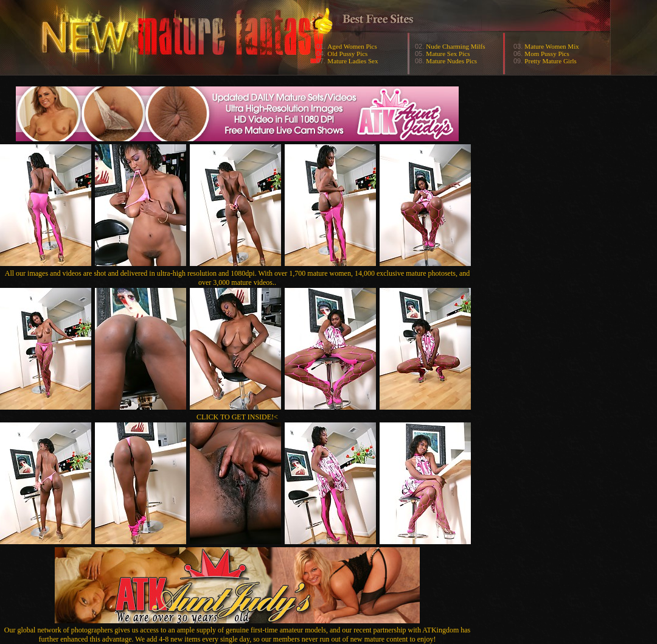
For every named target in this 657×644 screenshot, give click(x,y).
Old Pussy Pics (347, 54)
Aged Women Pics (352, 46)
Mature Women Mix (551, 46)
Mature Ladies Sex (353, 61)
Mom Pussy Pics (547, 54)
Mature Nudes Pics (451, 61)
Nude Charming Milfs (455, 46)
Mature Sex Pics (448, 54)
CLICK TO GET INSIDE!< (237, 417)
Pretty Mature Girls (551, 61)
